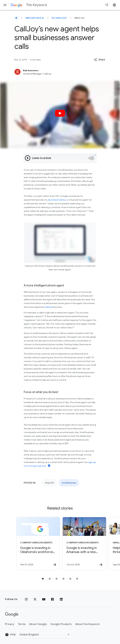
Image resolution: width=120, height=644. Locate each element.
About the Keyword (87, 624)
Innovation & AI (35, 18)
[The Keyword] (16, 18)
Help (10, 635)
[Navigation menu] (5, 5)
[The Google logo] (12, 614)
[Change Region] (45, 635)
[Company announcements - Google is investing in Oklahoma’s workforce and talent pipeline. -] (37, 543)
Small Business (69, 483)
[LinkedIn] (61, 599)
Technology (59, 18)
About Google (38, 624)
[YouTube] (44, 599)
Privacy (10, 624)
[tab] (43, 579)
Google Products (61, 624)
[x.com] (35, 599)
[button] (99, 60)
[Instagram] (26, 599)
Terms (22, 624)
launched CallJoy (57, 200)
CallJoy (48, 307)
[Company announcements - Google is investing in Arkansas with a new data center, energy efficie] (83, 543)
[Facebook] (52, 599)
